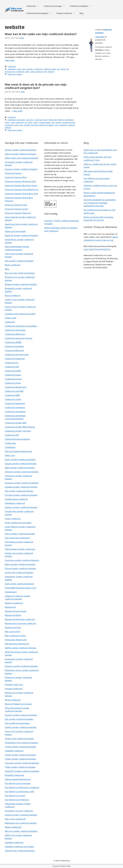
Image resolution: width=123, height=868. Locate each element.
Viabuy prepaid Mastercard (18, 779)
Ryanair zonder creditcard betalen (21, 715)
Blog (81, 13)
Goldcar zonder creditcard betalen (21, 507)
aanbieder (12, 120)
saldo (27, 72)
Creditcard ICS (12, 363)
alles (20, 69)
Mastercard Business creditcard (20, 619)
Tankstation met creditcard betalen (22, 743)
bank (46, 120)
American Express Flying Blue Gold (21, 194)
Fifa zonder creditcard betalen (19, 491)
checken (30, 69)
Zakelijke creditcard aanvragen (19, 846)
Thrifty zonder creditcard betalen (21, 747)
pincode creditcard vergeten (43, 125)
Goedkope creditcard (15, 503)
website (51, 72)
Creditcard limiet (13, 383)
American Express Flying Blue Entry (22, 190)
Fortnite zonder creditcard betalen (21, 495)
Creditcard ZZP (12, 435)
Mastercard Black (13, 615)
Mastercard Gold (13, 627)
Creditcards (34, 6)
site (46, 72)
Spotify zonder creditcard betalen (21, 727)
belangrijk (53, 120)
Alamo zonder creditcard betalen (20, 154)
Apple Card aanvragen (15, 231)
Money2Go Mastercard (16, 640)
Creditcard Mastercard (15, 387)
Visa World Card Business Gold (19, 791)
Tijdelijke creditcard (14, 751)
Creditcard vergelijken (82, 6)
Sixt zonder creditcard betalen (19, 719)
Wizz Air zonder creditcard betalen (21, 831)
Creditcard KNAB (13, 371)
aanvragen (21, 120)
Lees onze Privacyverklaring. (97, 249)
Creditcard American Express (19, 338)
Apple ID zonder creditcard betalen (22, 235)
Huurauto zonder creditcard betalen (22, 560)
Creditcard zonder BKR (16, 423)
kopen (36, 122)
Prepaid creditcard (67, 13)
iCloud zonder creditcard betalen (20, 568)
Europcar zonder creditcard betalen (22, 483)
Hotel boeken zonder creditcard (20, 549)
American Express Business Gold (20, 181)
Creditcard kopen (13, 375)
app (24, 69)
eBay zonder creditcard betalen (20, 468)
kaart (30, 122)
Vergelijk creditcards (14, 775)
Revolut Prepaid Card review (18, 704)
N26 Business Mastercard (17, 644)
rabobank (20, 72)
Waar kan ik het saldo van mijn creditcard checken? (41, 34)
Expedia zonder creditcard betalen (21, 487)
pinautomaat (10, 72)
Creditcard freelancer (15, 359)
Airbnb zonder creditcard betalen (21, 150)
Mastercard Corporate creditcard (20, 623)
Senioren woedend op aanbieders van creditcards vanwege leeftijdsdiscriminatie (100, 203)
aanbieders (12, 69)
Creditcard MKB (12, 395)
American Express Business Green (21, 185)
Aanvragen (100, 37)
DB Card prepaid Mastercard (18, 451)
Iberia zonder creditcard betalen (20, 564)
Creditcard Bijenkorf (14, 350)
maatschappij (45, 122)
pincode (27, 125)
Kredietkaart (11, 592)
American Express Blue (16, 177)
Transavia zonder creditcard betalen (22, 763)
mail (53, 122)
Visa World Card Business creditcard (22, 787)
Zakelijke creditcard (14, 842)
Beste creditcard (13, 265)
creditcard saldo (49, 69)
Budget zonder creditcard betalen (21, 284)
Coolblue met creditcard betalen (20, 314)
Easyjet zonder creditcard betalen (21, 464)
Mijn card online (12, 632)
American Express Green (17, 209)
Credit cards (11, 318)
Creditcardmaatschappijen (40, 13)
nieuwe (58, 122)
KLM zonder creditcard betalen (19, 584)
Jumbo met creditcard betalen (19, 572)
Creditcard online (13, 399)
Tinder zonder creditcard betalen (20, 759)
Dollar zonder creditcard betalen (20, 459)
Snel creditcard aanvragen (17, 723)
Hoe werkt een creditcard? (17, 538)
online (63, 69)
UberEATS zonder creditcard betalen (22, 771)
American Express (13, 173)
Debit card (10, 455)
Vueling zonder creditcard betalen (21, 815)
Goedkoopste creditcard (16, 499)
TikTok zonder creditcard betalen (20, 755)
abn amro (30, 120)
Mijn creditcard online (15, 636)
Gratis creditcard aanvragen (18, 523)
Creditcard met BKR (14, 391)
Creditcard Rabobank (15, 403)
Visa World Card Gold (15, 796)
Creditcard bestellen (14, 346)
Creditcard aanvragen (55, 6)
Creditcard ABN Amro (15, 334)
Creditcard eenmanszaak (17, 354)
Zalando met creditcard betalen (20, 851)
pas (21, 125)
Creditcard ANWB (13, 342)
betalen (61, 120)
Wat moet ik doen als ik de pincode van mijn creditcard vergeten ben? (36, 86)
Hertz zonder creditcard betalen (20, 534)
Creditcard (10, 322)
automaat (39, 120)
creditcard (12, 66)
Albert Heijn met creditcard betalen (22, 158)
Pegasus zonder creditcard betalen (21, 666)
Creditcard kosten (13, 379)
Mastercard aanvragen (16, 611)
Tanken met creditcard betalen (19, 739)
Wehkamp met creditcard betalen (21, 823)
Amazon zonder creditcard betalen (21, 169)
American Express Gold (16, 205)
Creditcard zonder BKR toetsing (20, 427)
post (57, 125)
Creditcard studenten (15, 407)
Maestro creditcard (14, 603)
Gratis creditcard (13, 519)
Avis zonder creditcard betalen (19, 261)
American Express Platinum (18, 213)
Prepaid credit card (14, 684)
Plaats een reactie (15, 74)
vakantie (72, 125)
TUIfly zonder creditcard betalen (20, 767)
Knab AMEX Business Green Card (20, 588)
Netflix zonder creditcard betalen (21, 648)
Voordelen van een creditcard (19, 811)
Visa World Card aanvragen (18, 783)
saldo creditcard (37, 72)
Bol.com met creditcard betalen (20, 273)
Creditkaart (10, 447)
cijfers (7, 122)
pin (68, 69)
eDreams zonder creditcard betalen (22, 472)
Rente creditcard (13, 700)
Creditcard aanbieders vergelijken (21, 326)
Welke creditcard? (13, 827)
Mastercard (10, 607)
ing (58, 69)
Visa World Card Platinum (17, 800)
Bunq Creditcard (13, 295)
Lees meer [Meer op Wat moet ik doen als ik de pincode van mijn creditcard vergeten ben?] (18, 111)
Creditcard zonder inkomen (18, 431)
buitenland (69, 120)
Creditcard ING (12, 367)
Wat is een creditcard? (15, 819)
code (13, 122)
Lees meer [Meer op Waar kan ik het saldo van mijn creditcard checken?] (10, 60)
